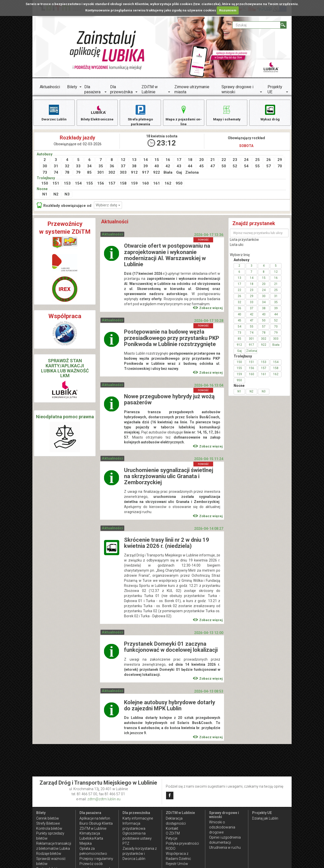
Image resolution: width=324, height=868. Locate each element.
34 (89, 167)
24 (246, 160)
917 (145, 173)
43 (179, 167)
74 (56, 173)
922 (157, 173)
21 (213, 160)
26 (269, 160)
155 (89, 184)
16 (168, 160)
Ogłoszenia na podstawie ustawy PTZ (137, 838)
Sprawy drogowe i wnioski (237, 89)
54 (246, 167)
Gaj (179, 173)
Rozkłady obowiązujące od (64, 206)
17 (179, 160)
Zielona (190, 173)
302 (112, 173)
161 (157, 184)
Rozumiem (228, 10)
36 (112, 167)
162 (168, 184)
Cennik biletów (48, 818)
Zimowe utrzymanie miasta (192, 89)
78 (67, 173)
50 (224, 167)
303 (123, 173)
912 (134, 173)
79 (78, 173)
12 (123, 160)
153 (67, 184)
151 (56, 184)
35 (101, 167)
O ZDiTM (173, 833)
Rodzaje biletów (49, 854)
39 (146, 167)
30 (45, 167)
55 (257, 167)
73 (45, 173)
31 (56, 167)
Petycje (171, 838)
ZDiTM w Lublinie (150, 89)
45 (201, 167)
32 (67, 167)
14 (146, 160)
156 (101, 184)
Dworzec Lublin (54, 112)
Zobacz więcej (208, 309)
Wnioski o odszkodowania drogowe (222, 827)
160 (145, 184)
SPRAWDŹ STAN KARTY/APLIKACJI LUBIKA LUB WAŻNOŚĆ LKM (65, 369)
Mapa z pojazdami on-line (184, 115)
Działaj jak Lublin (265, 818)
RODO (171, 848)
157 (112, 184)
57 (269, 167)
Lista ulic (237, 246)
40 (157, 167)
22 (224, 160)
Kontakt (172, 828)
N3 (67, 195)
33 (78, 167)
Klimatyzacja (90, 833)
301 (101, 173)
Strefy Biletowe (48, 823)
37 (123, 167)
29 (280, 160)
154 (78, 184)
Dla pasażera (92, 89)
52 (235, 167)
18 (190, 160)
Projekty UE (275, 89)
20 (201, 160)
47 (213, 167)
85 (89, 173)
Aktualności (50, 87)
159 (134, 184)
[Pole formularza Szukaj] (256, 25)
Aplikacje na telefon (95, 818)
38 (134, 167)
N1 (45, 195)
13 (134, 160)
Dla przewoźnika (121, 89)
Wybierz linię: (240, 256)
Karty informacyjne (138, 818)
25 (257, 160)
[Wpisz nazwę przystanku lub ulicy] (259, 234)
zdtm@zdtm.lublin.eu (104, 799)
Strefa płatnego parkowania (140, 115)
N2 (56, 195)
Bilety (72, 87)
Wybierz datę (108, 206)
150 (45, 184)
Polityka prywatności (182, 843)
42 (168, 167)
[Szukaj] (283, 25)
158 (123, 184)
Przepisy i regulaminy (96, 859)
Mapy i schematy (227, 112)
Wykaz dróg (270, 112)
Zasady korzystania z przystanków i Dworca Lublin (140, 854)
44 (190, 167)
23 (235, 160)
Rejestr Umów (177, 864)
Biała (168, 173)
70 (280, 167)
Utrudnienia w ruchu (225, 847)
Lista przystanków (244, 241)
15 (157, 160)
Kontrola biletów (49, 828)
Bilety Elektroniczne (97, 112)
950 (179, 184)
